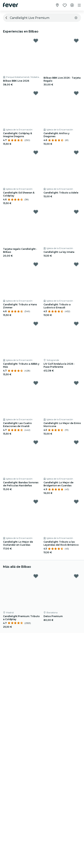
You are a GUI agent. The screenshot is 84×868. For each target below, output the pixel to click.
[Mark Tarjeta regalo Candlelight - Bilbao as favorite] (36, 212)
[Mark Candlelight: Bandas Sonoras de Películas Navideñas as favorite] (36, 442)
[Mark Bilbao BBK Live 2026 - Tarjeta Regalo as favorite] (76, 41)
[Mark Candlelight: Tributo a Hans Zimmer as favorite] (36, 264)
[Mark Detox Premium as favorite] (76, 576)
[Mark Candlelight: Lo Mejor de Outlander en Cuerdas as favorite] (36, 502)
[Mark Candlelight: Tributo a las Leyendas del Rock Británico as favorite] (76, 502)
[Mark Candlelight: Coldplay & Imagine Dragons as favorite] (36, 93)
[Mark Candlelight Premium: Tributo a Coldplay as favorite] (36, 576)
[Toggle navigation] (79, 5)
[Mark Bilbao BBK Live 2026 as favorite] (36, 41)
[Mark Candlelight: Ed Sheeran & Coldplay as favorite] (36, 152)
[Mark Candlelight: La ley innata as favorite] (76, 212)
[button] (76, 18)
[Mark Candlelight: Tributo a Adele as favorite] (76, 152)
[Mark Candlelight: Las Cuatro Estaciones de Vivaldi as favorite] (36, 383)
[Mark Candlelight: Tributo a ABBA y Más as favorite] (36, 324)
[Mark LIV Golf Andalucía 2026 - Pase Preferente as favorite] (76, 324)
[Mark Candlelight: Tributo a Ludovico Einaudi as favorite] (76, 264)
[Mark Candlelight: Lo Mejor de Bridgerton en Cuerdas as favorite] (76, 442)
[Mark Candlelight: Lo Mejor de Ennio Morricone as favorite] (76, 383)
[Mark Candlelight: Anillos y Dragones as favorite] (76, 93)
